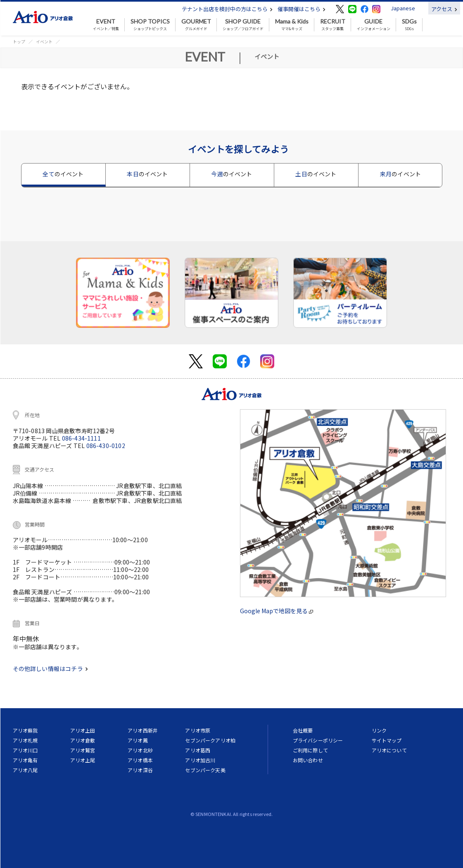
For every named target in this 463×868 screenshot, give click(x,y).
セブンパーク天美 (205, 770)
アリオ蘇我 (25, 730)
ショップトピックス (150, 25)
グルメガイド (196, 25)
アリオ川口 (25, 750)
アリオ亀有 (25, 760)
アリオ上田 (83, 730)
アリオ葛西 (198, 750)
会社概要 (303, 730)
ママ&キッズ (292, 25)
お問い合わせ (308, 760)
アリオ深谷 (140, 770)
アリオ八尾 (25, 770)
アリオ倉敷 (83, 740)
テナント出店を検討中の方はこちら (227, 9)
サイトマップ (387, 740)
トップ (19, 42)
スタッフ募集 (333, 25)
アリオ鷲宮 (83, 750)
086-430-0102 (106, 446)
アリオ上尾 (83, 760)
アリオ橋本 (140, 760)
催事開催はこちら (302, 9)
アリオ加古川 (200, 760)
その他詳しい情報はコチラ (50, 669)
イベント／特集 (106, 25)
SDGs (409, 25)
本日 (147, 174)
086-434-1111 (81, 438)
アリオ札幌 (25, 740)
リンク (379, 730)
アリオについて (389, 750)
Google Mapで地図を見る (277, 611)
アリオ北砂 (140, 750)
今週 (231, 174)
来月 (400, 174)
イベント (44, 42)
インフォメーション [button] (374, 25)
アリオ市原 (198, 730)
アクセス (444, 9)
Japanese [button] (403, 8)
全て (63, 174)
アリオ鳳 (138, 740)
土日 (316, 174)
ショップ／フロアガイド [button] (243, 25)
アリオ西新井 (143, 730)
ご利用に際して (310, 750)
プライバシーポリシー (318, 740)
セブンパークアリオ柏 (210, 740)
